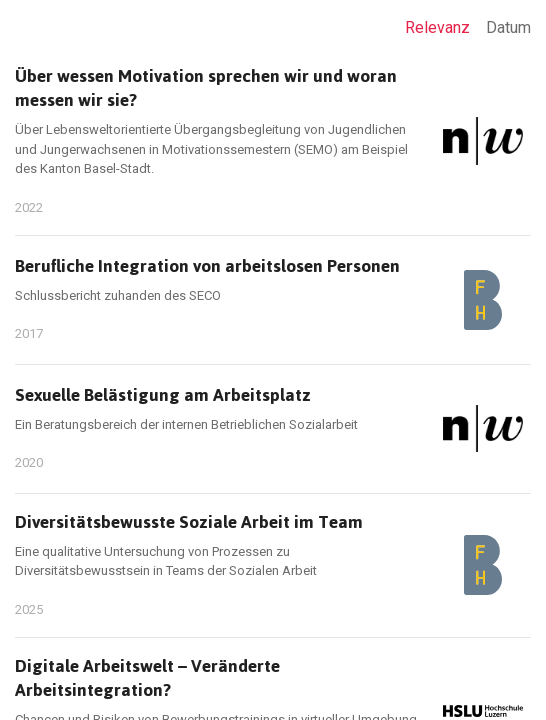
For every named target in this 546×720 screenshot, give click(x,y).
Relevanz (437, 27)
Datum (508, 27)
